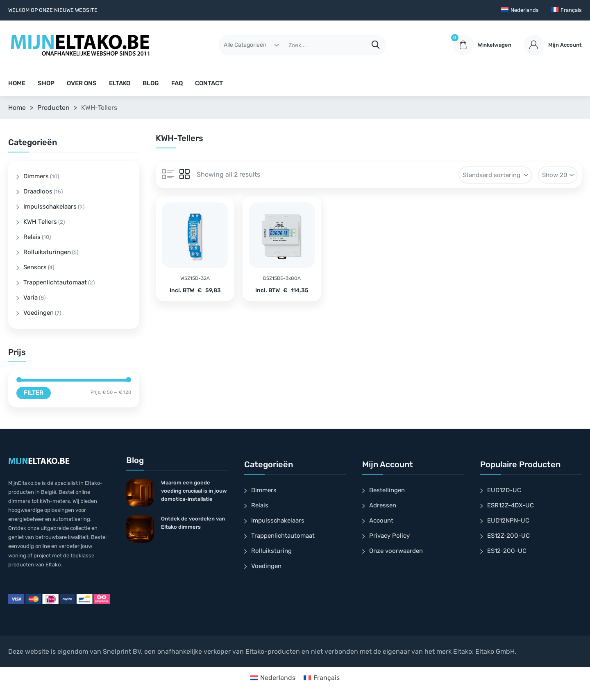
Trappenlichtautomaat (55, 282)
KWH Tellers (40, 222)
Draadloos (38, 191)
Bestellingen (387, 490)
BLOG (151, 83)
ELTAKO (120, 83)
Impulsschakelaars (50, 207)
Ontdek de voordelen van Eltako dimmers (193, 523)
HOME (17, 83)
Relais (32, 237)
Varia (31, 298)
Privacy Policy (389, 536)
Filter (34, 393)
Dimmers (36, 176)
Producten (53, 108)
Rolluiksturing (271, 551)
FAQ (177, 83)
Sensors (35, 267)
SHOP (46, 83)
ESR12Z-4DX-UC (511, 505)
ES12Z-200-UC (508, 536)
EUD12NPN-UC (508, 520)
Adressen (383, 505)
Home (17, 108)
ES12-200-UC (507, 551)
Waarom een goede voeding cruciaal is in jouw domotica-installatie (194, 491)
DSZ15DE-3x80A (282, 278)
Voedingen (39, 313)
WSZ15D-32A (195, 278)
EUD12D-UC (504, 490)
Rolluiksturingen (47, 252)
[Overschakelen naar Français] (566, 10)
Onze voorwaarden (396, 551)
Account (381, 520)
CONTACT (209, 83)
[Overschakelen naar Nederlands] (273, 678)
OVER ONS (82, 83)
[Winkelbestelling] (495, 175)
